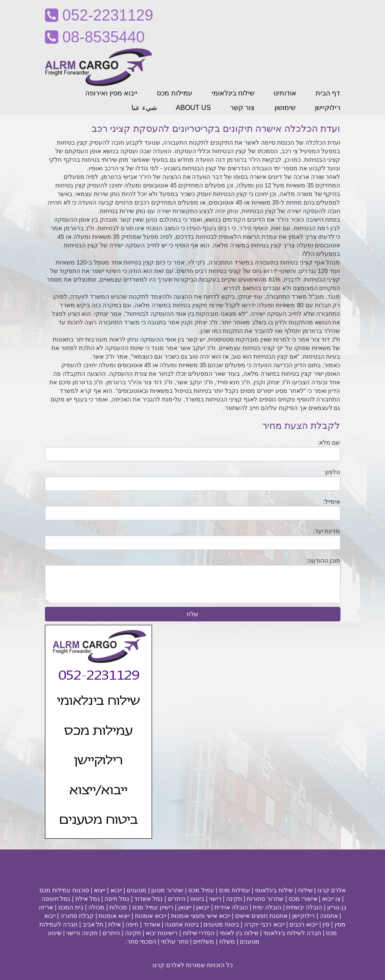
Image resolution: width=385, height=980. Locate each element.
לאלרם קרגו (168, 965)
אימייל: (332, 502)
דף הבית (328, 93)
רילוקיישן (328, 108)
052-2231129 (99, 15)
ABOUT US (194, 108)
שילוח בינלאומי (233, 93)
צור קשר (242, 108)
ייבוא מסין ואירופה (111, 93)
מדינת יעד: (327, 531)
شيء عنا (144, 108)
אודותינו (285, 93)
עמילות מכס (174, 93)
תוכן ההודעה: (323, 561)
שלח (192, 614)
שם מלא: (329, 442)
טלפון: (332, 472)
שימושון (285, 108)
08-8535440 (95, 37)
